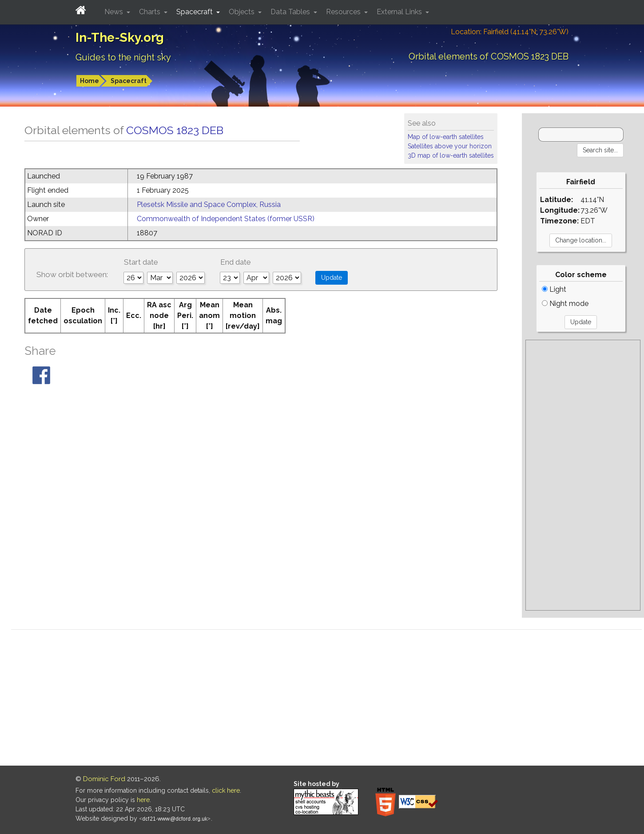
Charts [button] (151, 12)
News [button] (115, 12)
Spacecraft (129, 81)
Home (89, 81)
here (143, 800)
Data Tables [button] (291, 12)
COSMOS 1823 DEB (175, 130)
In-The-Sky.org (120, 38)
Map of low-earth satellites (446, 137)
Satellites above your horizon (450, 146)
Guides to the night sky (123, 57)
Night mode (565, 304)
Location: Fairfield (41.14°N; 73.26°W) (510, 32)
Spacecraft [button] (195, 12)
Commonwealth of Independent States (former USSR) (226, 219)
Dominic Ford (104, 779)
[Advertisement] (583, 475)
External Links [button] (400, 12)
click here (226, 790)
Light (554, 289)
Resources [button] (344, 12)
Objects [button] (242, 12)
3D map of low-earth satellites (451, 155)
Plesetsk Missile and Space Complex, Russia (209, 205)
